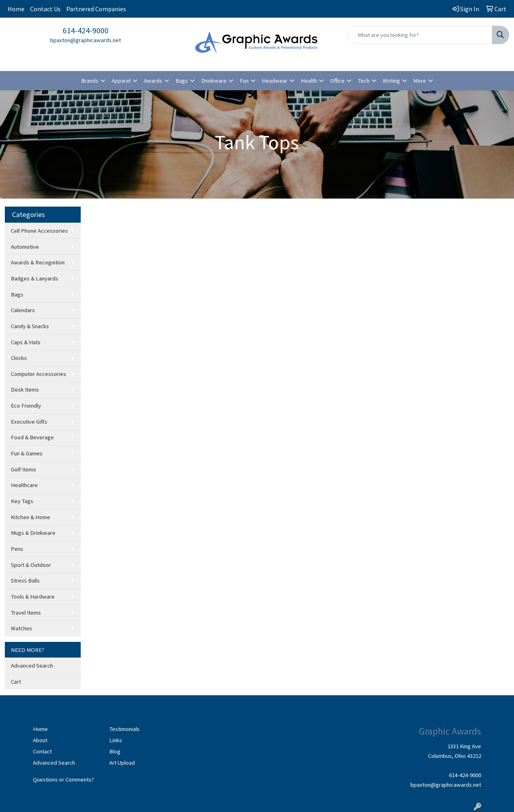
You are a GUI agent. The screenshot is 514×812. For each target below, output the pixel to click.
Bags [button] (182, 81)
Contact (42, 751)
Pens (17, 549)
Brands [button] (90, 81)
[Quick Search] (420, 35)
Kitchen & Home (31, 517)
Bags (17, 294)
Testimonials (124, 729)
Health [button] (309, 81)
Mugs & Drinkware (33, 533)
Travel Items (26, 613)
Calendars (23, 310)
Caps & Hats (26, 342)
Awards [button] (153, 81)
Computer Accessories (39, 374)
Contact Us (45, 9)
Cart (16, 682)
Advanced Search (32, 666)
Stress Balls (25, 581)
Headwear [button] (275, 81)
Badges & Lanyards (35, 278)
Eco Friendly (26, 406)
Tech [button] (364, 81)
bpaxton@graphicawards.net (86, 40)
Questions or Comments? (63, 780)
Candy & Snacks (30, 326)
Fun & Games (27, 453)
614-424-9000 (86, 30)
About (40, 740)
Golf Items (23, 469)
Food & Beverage (32, 437)
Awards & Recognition (38, 262)
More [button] (420, 81)
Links (116, 740)
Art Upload (122, 763)
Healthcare (24, 485)
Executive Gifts (29, 422)
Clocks (19, 358)
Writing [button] (391, 81)
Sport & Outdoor (31, 565)
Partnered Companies (96, 9)
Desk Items (25, 390)
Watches (21, 628)
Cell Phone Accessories (39, 231)
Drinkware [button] (214, 81)
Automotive (25, 247)
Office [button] (337, 81)
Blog (115, 751)
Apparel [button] (121, 81)
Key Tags (22, 501)
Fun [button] (244, 81)
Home (16, 9)
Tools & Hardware (33, 597)
